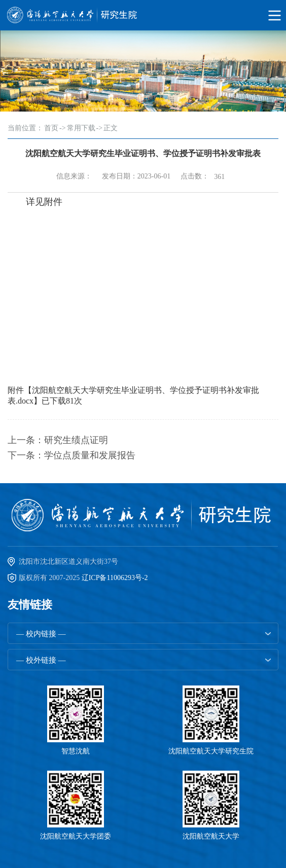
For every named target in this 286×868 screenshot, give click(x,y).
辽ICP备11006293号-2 (115, 578)
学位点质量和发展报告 (90, 455)
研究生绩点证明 (76, 440)
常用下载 (81, 128)
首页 (51, 128)
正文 (111, 128)
